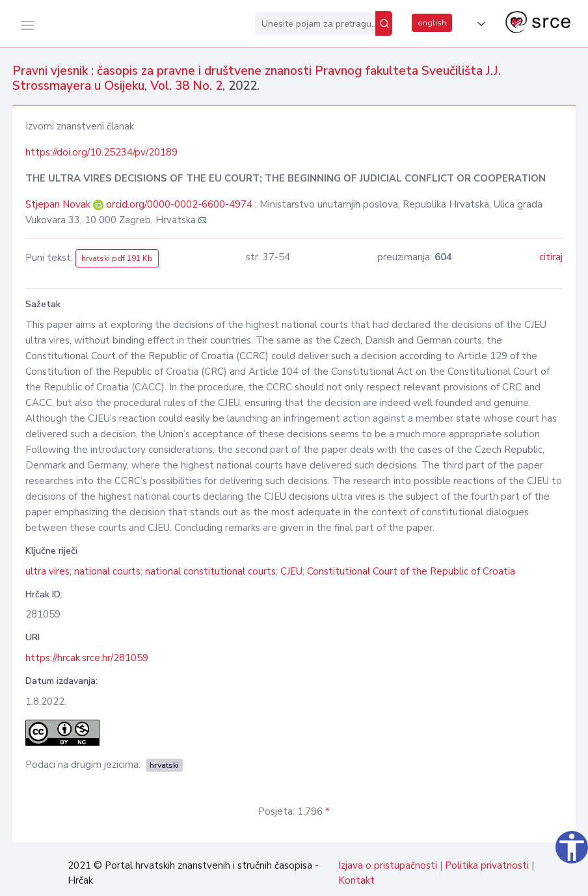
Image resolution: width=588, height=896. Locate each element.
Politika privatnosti (487, 865)
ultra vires (47, 571)
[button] (479, 24)
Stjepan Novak (59, 204)
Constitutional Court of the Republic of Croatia (411, 571)
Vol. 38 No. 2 (186, 86)
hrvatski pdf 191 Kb (117, 258)
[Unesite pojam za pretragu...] (315, 23)
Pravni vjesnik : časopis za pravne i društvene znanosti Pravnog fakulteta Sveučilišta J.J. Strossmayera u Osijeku (257, 78)
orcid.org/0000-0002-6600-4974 (179, 204)
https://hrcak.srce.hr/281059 (87, 658)
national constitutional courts (210, 571)
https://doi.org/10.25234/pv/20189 (101, 152)
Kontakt (356, 880)
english (432, 23)
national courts (107, 571)
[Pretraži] (384, 23)
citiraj (551, 257)
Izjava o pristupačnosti (388, 865)
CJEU (291, 571)
